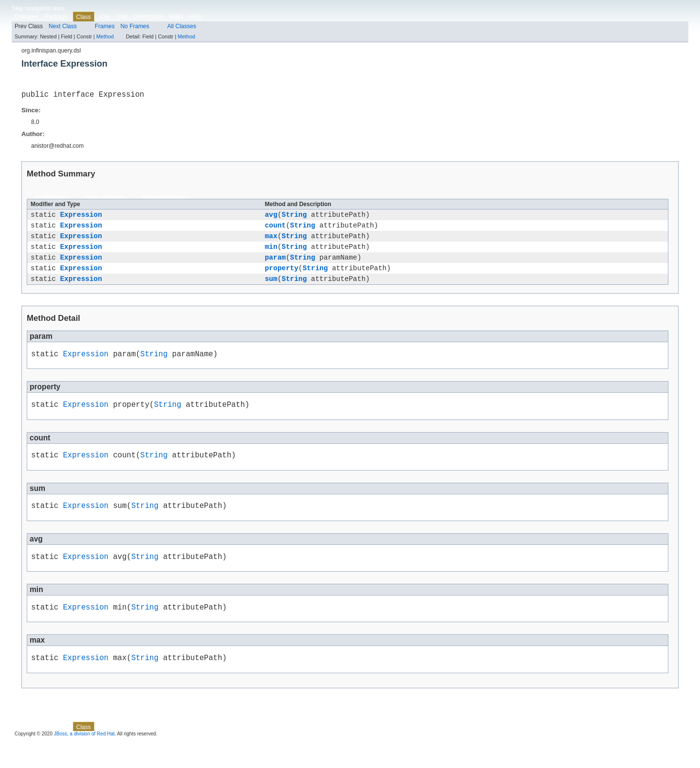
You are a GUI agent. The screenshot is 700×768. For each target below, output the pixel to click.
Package (56, 17)
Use (105, 17)
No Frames (135, 26)
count (275, 230)
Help (196, 17)
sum (271, 290)
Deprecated (148, 17)
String (294, 218)
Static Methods (105, 199)
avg (271, 218)
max (271, 242)
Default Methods (165, 199)
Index (176, 17)
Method (105, 36)
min (271, 254)
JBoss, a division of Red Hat (84, 759)
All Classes (182, 26)
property (282, 278)
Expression (81, 218)
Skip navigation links (38, 8)
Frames (105, 26)
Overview (27, 17)
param (275, 266)
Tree (122, 17)
